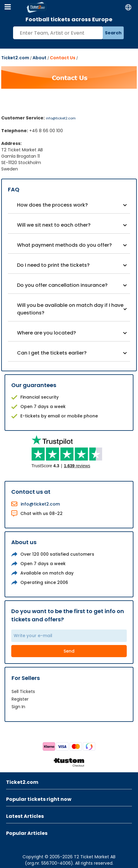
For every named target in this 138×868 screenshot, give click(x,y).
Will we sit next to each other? (54, 225)
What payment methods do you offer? (64, 245)
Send (69, 651)
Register (20, 699)
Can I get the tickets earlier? (52, 353)
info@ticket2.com (61, 118)
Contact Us (63, 58)
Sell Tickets (23, 691)
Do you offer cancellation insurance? (62, 285)
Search (113, 33)
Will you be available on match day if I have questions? (70, 309)
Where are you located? (47, 333)
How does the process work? (52, 205)
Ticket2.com (15, 58)
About (40, 58)
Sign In (18, 707)
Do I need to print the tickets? (53, 265)
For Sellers (26, 678)
